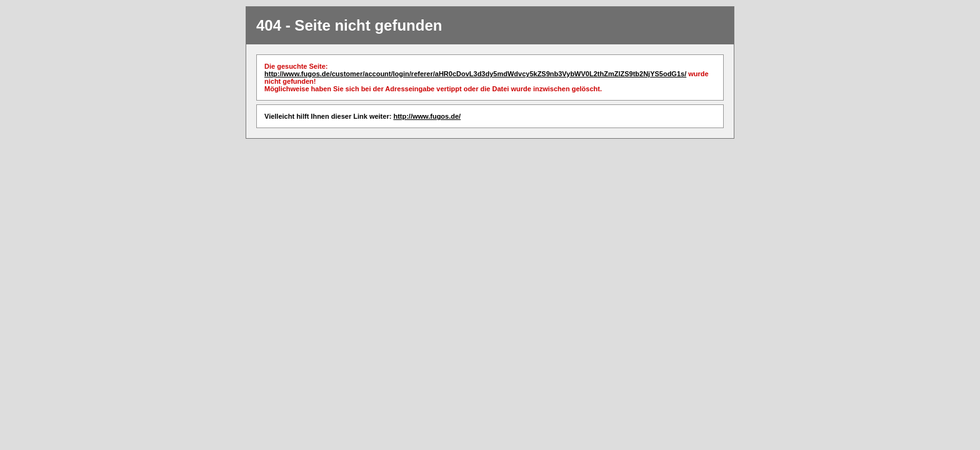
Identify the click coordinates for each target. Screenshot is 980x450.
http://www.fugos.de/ (427, 116)
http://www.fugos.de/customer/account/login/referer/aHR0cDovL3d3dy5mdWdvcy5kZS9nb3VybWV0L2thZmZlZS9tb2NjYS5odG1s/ (475, 74)
